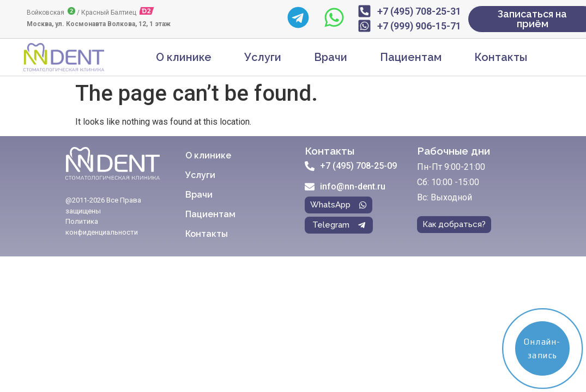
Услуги (263, 57)
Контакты (501, 57)
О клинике (184, 57)
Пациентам (411, 57)
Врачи (331, 57)
